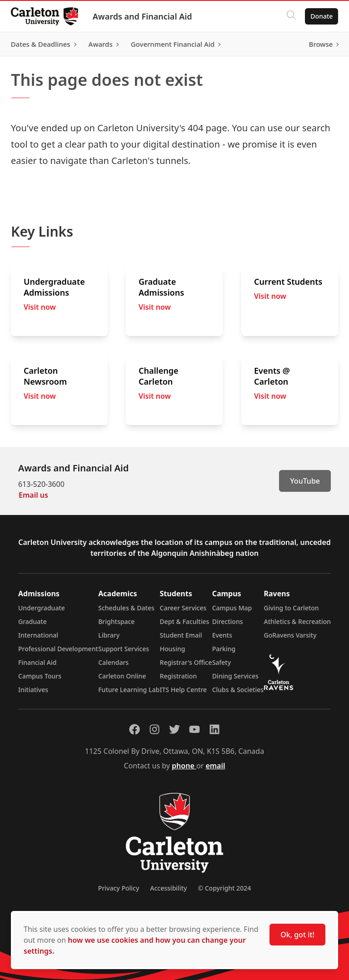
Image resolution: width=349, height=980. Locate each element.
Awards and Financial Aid (146, 16)
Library (109, 635)
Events (222, 635)
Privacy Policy (119, 888)
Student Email (181, 635)
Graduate (32, 621)
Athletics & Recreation (297, 621)
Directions (228, 621)
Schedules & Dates (126, 608)
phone (184, 766)
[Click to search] (288, 16)
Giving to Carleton (292, 608)
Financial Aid (37, 662)
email (215, 766)
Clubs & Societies (238, 690)
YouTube (305, 481)
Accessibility (168, 888)
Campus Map (232, 608)
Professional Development (58, 649)
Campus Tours (40, 676)
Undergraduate (42, 608)
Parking (224, 649)
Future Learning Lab (129, 690)
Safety (222, 662)
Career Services (183, 608)
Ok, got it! (297, 935)
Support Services (124, 649)
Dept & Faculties (185, 621)
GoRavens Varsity (290, 635)
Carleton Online (122, 676)
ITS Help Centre (184, 690)
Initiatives (33, 690)
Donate (318, 16)
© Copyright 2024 (224, 888)
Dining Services (235, 676)
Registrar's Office (186, 662)
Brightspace (116, 621)
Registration (179, 676)
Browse (317, 44)
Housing (173, 649)
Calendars (113, 662)
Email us (33, 495)
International (38, 635)
